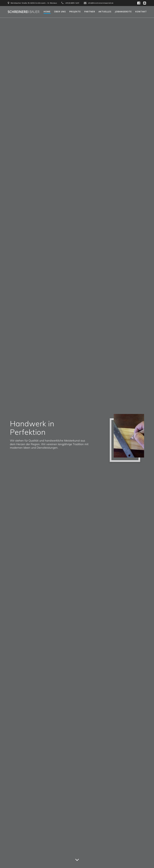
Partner (90, 12)
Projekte (75, 12)
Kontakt (141, 12)
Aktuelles (105, 12)
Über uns (60, 12)
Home (47, 12)
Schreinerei (24, 12)
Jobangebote (123, 12)
